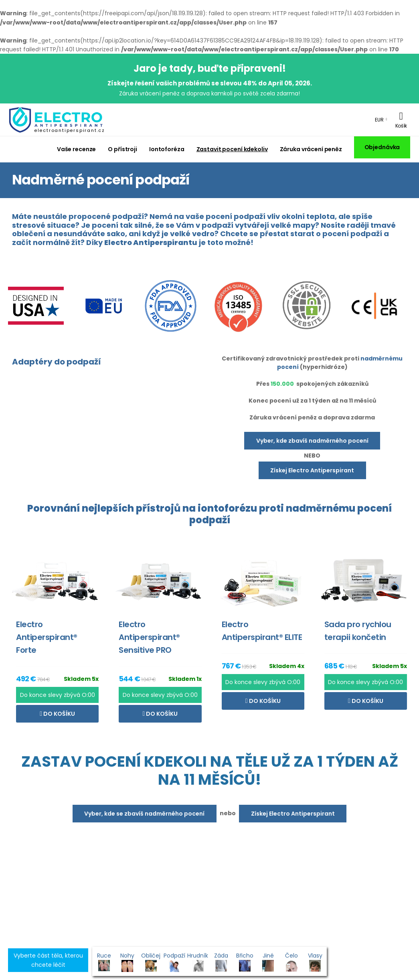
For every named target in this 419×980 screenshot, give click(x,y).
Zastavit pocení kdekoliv (232, 149)
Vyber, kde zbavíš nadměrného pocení (312, 441)
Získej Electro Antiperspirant (312, 470)
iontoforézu (227, 508)
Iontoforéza (167, 149)
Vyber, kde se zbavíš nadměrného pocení (144, 814)
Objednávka (382, 147)
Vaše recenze (77, 149)
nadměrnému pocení (339, 508)
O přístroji (122, 149)
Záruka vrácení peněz (311, 149)
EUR (379, 120)
